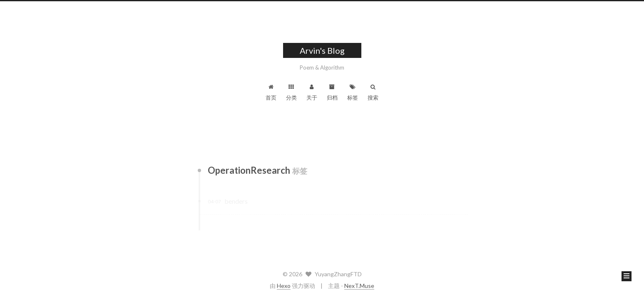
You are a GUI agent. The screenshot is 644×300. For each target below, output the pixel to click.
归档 (332, 92)
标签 (353, 92)
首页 (271, 92)
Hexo (284, 286)
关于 (312, 92)
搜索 (373, 92)
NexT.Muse (359, 286)
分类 (291, 92)
